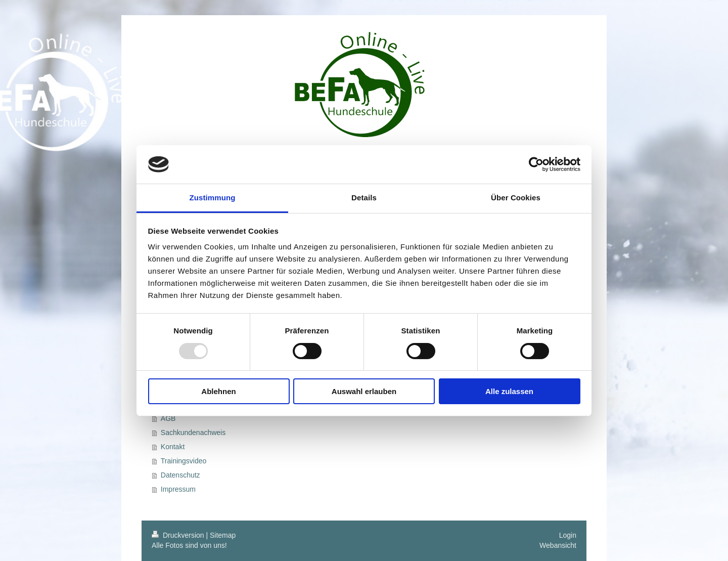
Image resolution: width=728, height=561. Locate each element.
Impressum (178, 489)
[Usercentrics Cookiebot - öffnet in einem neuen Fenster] (536, 164)
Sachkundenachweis (193, 433)
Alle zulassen (509, 391)
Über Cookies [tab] (516, 198)
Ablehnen (218, 391)
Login (568, 535)
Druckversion (179, 535)
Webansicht (558, 545)
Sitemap (223, 535)
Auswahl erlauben (364, 391)
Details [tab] (364, 198)
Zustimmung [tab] (213, 198)
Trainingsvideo (184, 461)
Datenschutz (180, 475)
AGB (168, 418)
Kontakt (173, 447)
